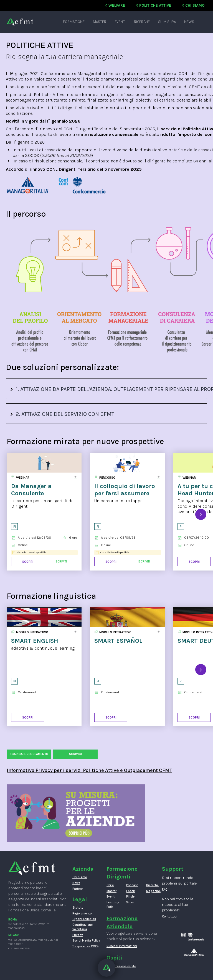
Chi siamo (195, 5)
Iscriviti (61, 562)
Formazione (74, 22)
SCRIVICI (75, 754)
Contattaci (170, 917)
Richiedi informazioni (122, 946)
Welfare (117, 5)
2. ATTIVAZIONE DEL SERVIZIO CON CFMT (62, 414)
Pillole (130, 897)
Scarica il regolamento (29, 754)
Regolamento (82, 913)
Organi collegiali (84, 919)
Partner (78, 889)
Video (130, 902)
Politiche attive (155, 5)
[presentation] (201, 514)
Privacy (78, 935)
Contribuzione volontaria (83, 927)
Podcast (132, 885)
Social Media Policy (86, 941)
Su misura (167, 22)
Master (100, 22)
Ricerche (142, 22)
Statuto (78, 908)
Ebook (130, 891)
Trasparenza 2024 (85, 946)
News (189, 22)
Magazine (152, 891)
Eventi (120, 22)
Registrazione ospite (121, 966)
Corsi (110, 885)
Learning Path (112, 905)
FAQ (165, 890)
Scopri (28, 562)
